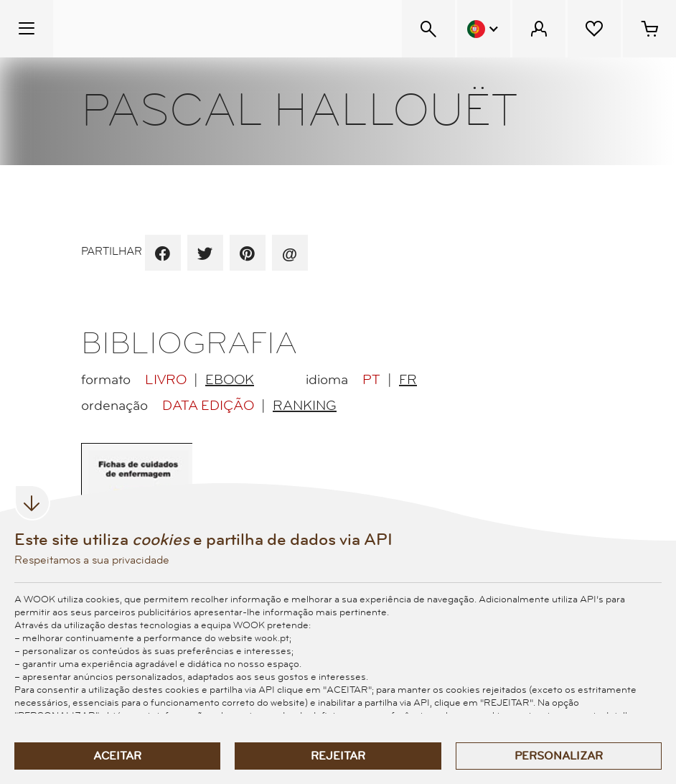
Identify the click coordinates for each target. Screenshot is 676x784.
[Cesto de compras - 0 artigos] (649, 29)
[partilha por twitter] (205, 254)
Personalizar (559, 756)
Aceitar (117, 756)
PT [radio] (371, 380)
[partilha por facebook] (163, 254)
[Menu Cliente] (539, 29)
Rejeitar (338, 756)
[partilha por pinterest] (247, 254)
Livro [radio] (166, 380)
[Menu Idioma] (484, 29)
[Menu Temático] (27, 29)
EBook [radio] (230, 380)
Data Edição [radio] (208, 406)
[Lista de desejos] (594, 29)
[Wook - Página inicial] (141, 29)
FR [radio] (408, 380)
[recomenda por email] (290, 254)
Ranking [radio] (305, 406)
